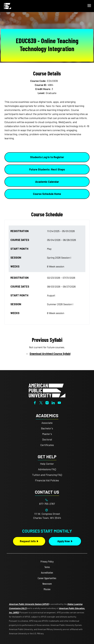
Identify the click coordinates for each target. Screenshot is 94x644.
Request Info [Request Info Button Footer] (28, 541)
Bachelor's (47, 428)
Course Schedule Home (47, 194)
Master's (47, 434)
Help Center (47, 464)
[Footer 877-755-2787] (47, 504)
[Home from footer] (47, 390)
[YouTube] (59, 402)
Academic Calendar (47, 182)
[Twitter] (41, 402)
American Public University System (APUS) (29, 604)
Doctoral (47, 439)
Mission (47, 589)
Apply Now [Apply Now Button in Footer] (64, 541)
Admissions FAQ (47, 469)
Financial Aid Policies (47, 480)
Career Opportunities (47, 578)
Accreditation (47, 572)
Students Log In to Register (47, 157)
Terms (47, 567)
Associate (47, 423)
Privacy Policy (47, 561)
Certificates (47, 445)
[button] (89, 6)
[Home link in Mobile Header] (7, 6)
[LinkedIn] (53, 402)
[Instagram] (47, 402)
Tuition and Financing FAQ (47, 475)
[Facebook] (35, 402)
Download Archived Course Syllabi (50, 354)
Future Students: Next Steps (47, 169)
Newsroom (47, 584)
